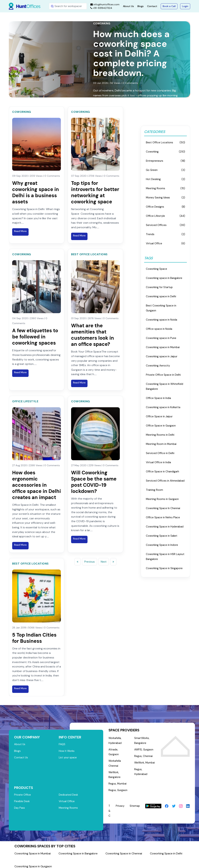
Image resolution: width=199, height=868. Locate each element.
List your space (68, 758)
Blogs (141, 6)
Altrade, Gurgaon (119, 750)
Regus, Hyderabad (141, 772)
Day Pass (20, 806)
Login (185, 6)
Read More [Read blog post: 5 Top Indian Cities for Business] (20, 688)
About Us (128, 6)
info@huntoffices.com (105, 4)
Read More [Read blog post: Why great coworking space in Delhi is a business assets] (20, 231)
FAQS (62, 744)
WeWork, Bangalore (114, 771)
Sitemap (135, 802)
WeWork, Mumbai (145, 763)
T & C (110, 807)
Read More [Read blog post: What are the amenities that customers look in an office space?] (79, 383)
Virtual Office (67, 800)
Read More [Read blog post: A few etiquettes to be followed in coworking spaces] (20, 372)
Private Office (23, 793)
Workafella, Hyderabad (115, 741)
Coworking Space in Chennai (124, 850)
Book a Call (169, 6)
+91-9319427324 (101, 8)
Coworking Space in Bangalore (78, 850)
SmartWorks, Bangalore (142, 741)
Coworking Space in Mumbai (33, 850)
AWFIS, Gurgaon (144, 750)
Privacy (120, 802)
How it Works (67, 751)
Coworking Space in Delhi (166, 850)
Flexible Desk (22, 800)
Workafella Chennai (115, 759)
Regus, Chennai (144, 757)
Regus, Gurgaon (118, 787)
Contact (152, 6)
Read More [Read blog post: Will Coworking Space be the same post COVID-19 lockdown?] (79, 539)
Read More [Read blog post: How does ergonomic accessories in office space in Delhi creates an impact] (20, 545)
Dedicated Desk (69, 793)
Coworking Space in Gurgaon (33, 863)
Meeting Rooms (68, 806)
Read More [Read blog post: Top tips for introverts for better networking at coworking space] (79, 235)
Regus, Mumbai (118, 780)
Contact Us (21, 758)
